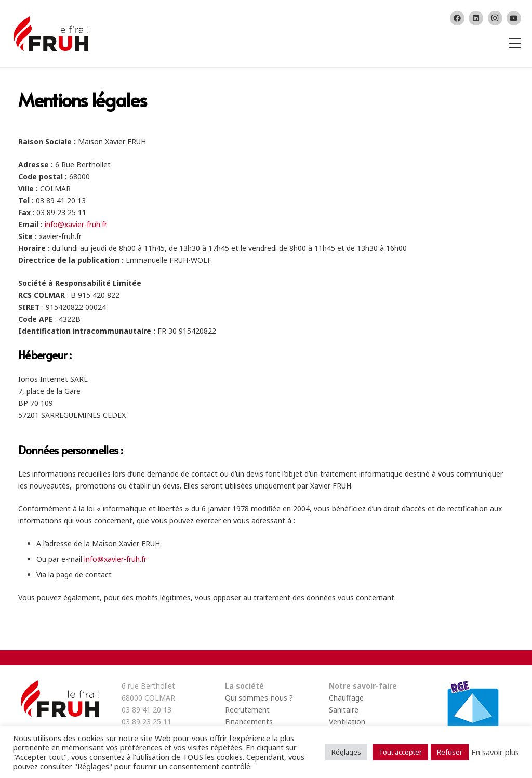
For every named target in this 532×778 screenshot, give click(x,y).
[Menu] (513, 43)
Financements (249, 722)
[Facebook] (457, 18)
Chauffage (346, 698)
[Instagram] (495, 18)
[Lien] (50, 34)
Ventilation (347, 722)
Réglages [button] (346, 752)
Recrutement (247, 710)
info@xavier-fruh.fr (76, 224)
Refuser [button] (450, 752)
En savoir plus (495, 752)
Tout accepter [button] (400, 752)
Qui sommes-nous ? (259, 698)
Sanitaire (344, 710)
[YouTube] (514, 18)
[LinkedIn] (476, 18)
